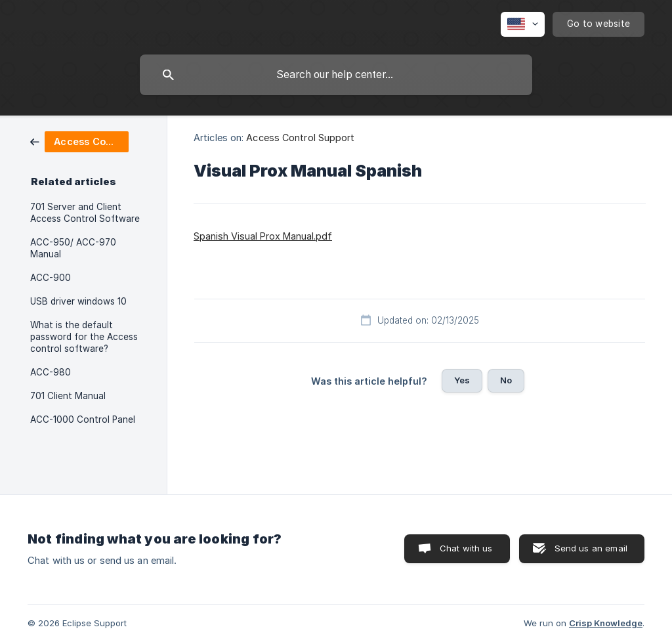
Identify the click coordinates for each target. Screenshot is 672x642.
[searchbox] (336, 75)
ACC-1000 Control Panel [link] (83, 419)
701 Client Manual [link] (68, 396)
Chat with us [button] (466, 548)
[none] (523, 24)
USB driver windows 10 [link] (78, 301)
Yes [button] (462, 380)
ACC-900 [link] (51, 278)
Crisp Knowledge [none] (606, 623)
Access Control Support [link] (300, 138)
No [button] (506, 380)
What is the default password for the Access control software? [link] (84, 337)
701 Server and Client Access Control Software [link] (85, 213)
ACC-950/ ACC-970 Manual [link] (73, 248)
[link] (79, 141)
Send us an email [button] (591, 548)
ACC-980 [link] (51, 372)
